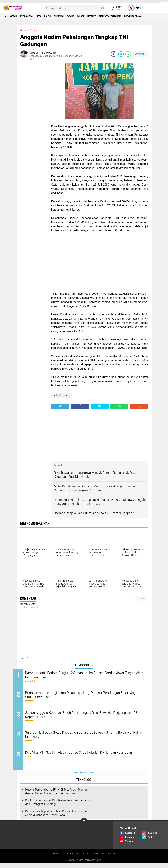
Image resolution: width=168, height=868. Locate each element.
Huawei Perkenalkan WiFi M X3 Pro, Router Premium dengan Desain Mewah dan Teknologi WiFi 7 (57, 796)
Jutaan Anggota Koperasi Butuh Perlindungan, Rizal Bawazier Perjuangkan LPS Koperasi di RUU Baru (83, 718)
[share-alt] (60, 406)
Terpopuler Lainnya (84, 777)
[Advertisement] (34, 115)
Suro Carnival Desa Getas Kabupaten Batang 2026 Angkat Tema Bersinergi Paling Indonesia (85, 739)
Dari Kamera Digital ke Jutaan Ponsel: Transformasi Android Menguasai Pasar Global (57, 817)
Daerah (16, 16)
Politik (59, 16)
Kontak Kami (81, 858)
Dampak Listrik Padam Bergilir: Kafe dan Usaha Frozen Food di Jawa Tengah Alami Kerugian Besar (84, 676)
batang (86, 16)
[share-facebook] (114, 54)
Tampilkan (141, 598)
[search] (74, 8)
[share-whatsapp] (128, 54)
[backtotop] (84, 826)
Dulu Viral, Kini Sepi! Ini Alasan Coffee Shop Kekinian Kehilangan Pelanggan (85, 760)
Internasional (32, 16)
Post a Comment (29, 607)
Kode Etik (96, 858)
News (47, 16)
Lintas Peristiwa (33, 30)
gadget (98, 16)
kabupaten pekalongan (134, 16)
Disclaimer (67, 858)
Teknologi (72, 16)
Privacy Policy (110, 858)
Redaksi (55, 858)
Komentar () (140, 54)
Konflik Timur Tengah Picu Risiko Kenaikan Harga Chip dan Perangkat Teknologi (59, 807)
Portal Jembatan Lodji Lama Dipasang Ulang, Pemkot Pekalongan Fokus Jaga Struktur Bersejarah (87, 697)
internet (112, 16)
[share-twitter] (121, 54)
